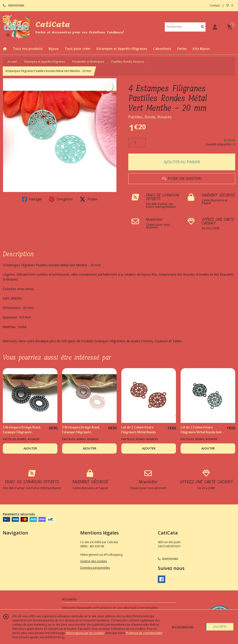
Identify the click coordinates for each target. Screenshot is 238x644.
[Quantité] (137, 143)
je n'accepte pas (183, 627)
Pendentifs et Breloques (88, 62)
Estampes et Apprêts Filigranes (45, 62)
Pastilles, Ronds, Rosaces (128, 62)
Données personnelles (95, 568)
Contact (215, 5)
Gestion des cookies (94, 561)
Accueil (12, 62)
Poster (89, 199)
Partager (32, 199)
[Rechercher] (202, 27)
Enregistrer (61, 199)
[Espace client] (215, 27)
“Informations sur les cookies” (85, 633)
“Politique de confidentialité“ (144, 633)
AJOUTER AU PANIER (182, 162)
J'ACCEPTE (220, 627)
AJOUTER (30, 448)
